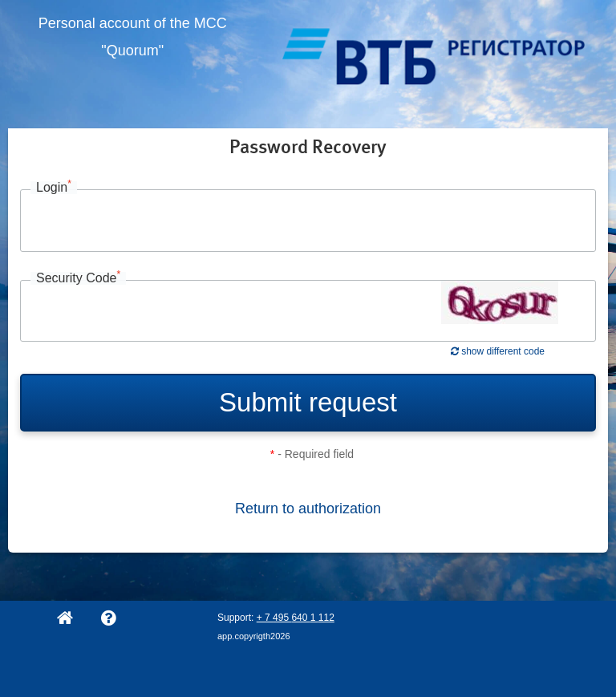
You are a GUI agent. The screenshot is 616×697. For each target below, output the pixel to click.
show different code (498, 351)
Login (54, 188)
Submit (308, 402)
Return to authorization (308, 509)
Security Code (78, 278)
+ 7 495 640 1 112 (296, 618)
